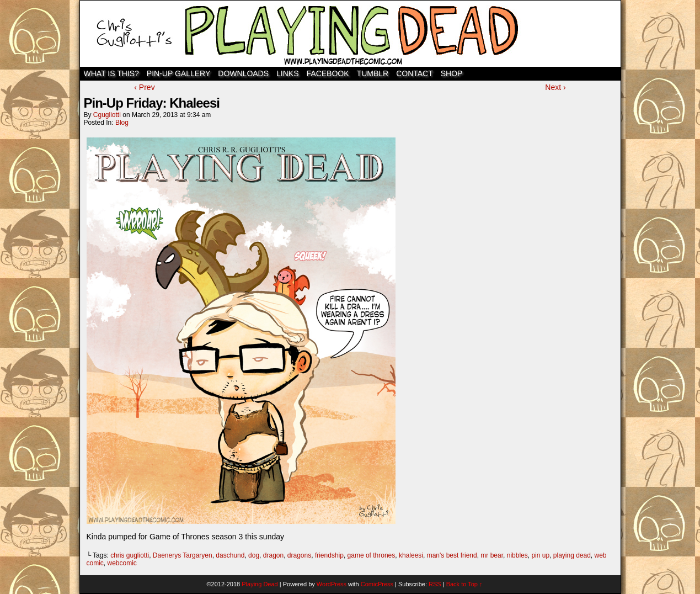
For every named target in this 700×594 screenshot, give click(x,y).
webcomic (122, 563)
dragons (299, 555)
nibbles (517, 555)
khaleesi (411, 555)
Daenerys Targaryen (183, 555)
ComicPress (377, 584)
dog (254, 555)
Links (287, 73)
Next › (555, 87)
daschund (230, 555)
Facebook (328, 73)
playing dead (572, 555)
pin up (540, 555)
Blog (122, 123)
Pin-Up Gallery (178, 73)
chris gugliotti (130, 555)
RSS (435, 584)
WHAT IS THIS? (111, 73)
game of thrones (372, 555)
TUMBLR (373, 73)
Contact (415, 73)
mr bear (492, 555)
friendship (329, 555)
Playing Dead (350, 34)
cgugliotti (107, 115)
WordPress (332, 584)
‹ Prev (144, 87)
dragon (273, 555)
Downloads (243, 73)
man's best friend (452, 555)
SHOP (452, 73)
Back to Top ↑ (464, 584)
